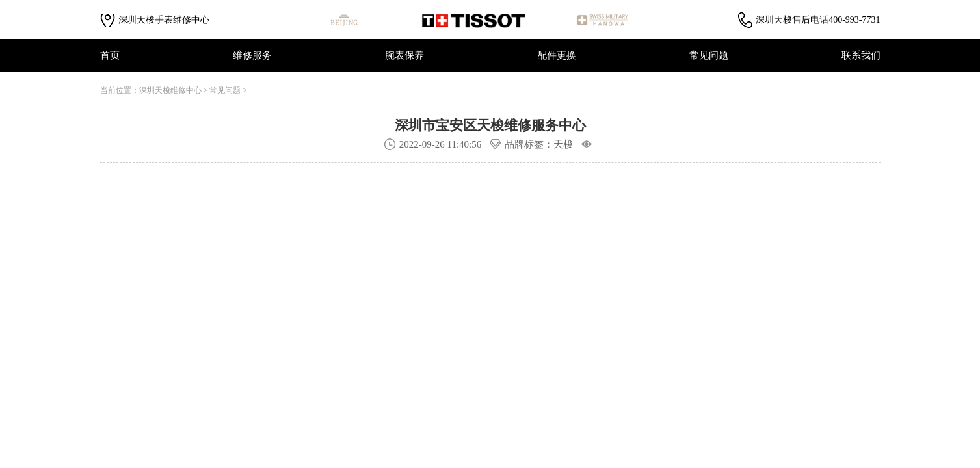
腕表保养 (404, 55)
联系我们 (861, 55)
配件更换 (557, 55)
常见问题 (709, 55)
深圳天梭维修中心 (170, 90)
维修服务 (252, 55)
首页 (110, 55)
